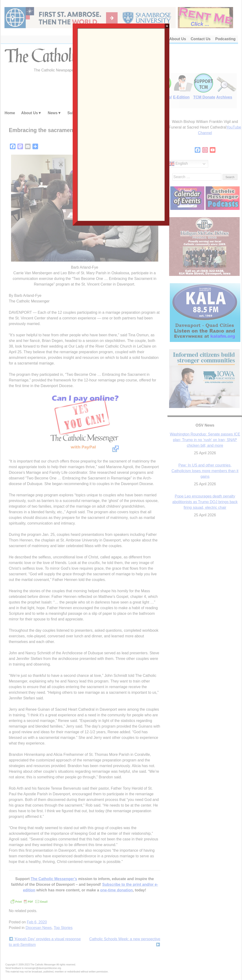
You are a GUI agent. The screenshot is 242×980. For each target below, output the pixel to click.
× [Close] (167, 26)
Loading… (121, 124)
